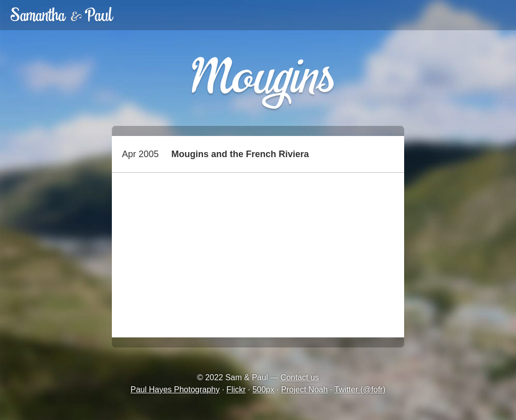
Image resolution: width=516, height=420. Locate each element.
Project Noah (305, 390)
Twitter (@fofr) (360, 390)
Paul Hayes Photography (175, 390)
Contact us (300, 377)
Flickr (236, 390)
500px (264, 390)
